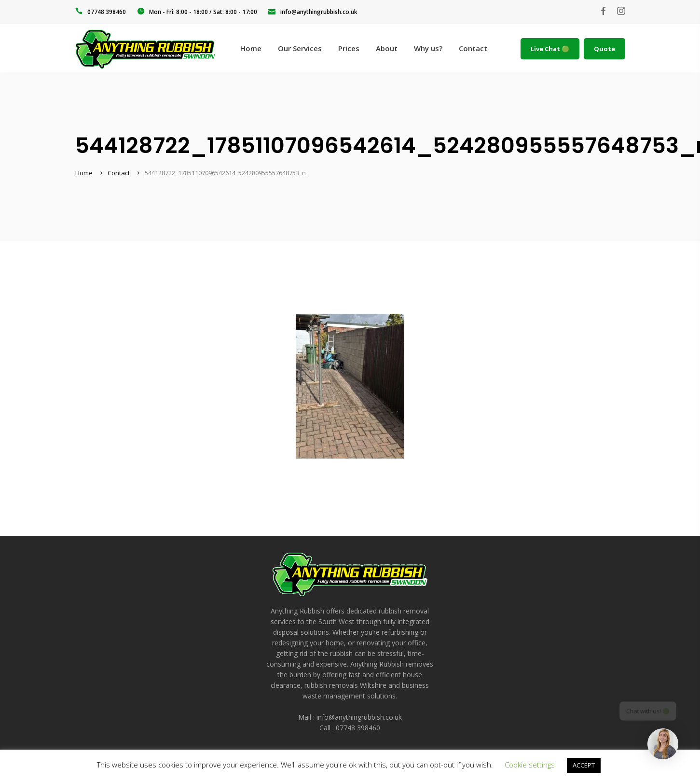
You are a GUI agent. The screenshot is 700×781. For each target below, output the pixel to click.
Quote (604, 49)
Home (84, 173)
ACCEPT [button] (584, 765)
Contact (119, 173)
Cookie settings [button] (530, 765)
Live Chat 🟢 (550, 49)
